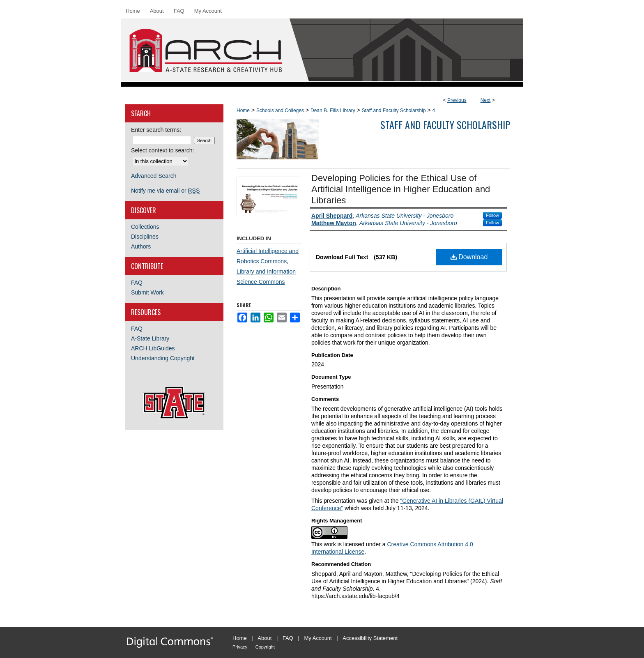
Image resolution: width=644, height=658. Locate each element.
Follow (492, 215)
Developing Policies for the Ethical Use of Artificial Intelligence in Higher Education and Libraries (401, 189)
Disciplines (145, 237)
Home (243, 110)
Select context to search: (162, 150)
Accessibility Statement (370, 638)
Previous (457, 100)
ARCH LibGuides (153, 348)
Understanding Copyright (163, 358)
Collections (145, 227)
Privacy (240, 647)
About (264, 638)
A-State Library (150, 338)
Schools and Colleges (280, 110)
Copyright (265, 647)
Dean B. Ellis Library (333, 110)
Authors (141, 246)
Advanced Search (154, 176)
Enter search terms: (156, 130)
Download (469, 257)
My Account (318, 638)
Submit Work (147, 292)
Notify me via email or (165, 191)
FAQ (137, 283)
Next (486, 100)
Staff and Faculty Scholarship (394, 110)
